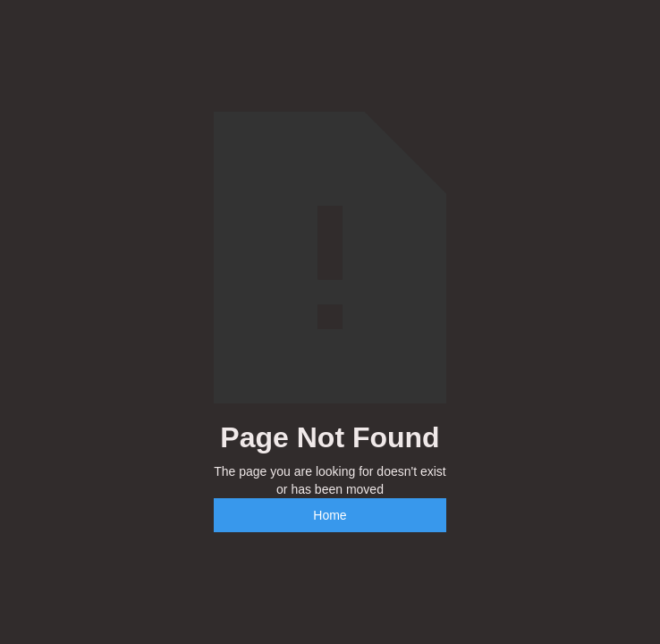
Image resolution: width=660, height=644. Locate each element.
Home (330, 515)
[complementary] (530, 546)
